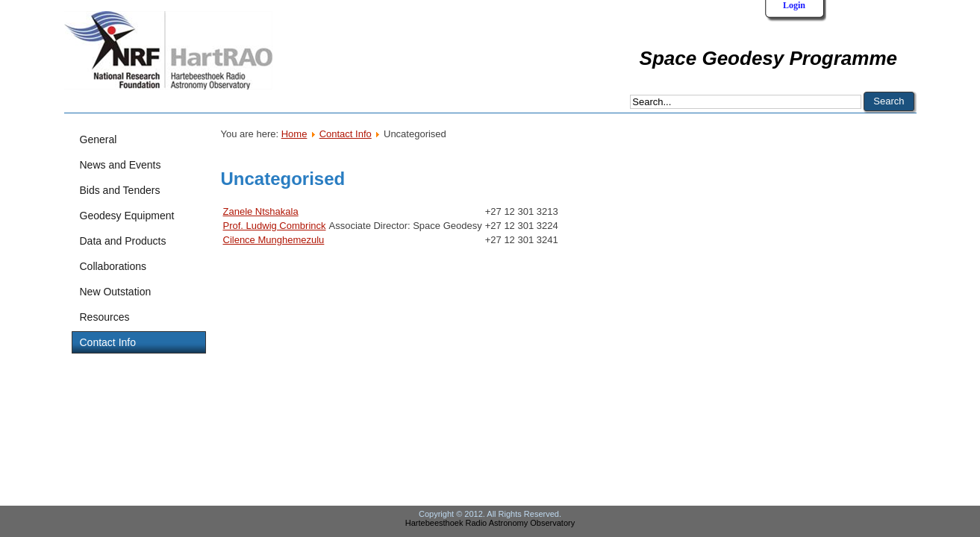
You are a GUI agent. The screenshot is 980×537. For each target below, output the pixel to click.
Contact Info (346, 134)
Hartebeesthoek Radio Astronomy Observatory (490, 523)
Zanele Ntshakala (261, 211)
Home (294, 134)
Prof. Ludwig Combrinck (275, 226)
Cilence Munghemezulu (274, 240)
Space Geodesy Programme (768, 58)
